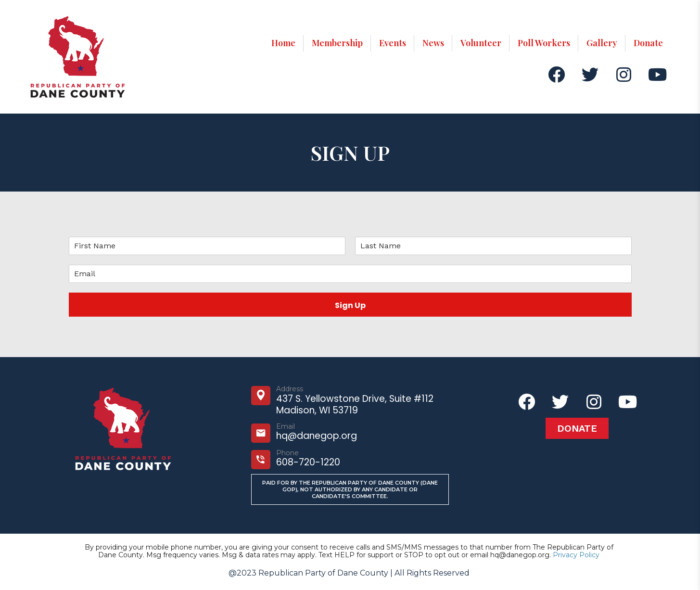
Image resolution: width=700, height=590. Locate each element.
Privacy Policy (576, 555)
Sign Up (350, 305)
